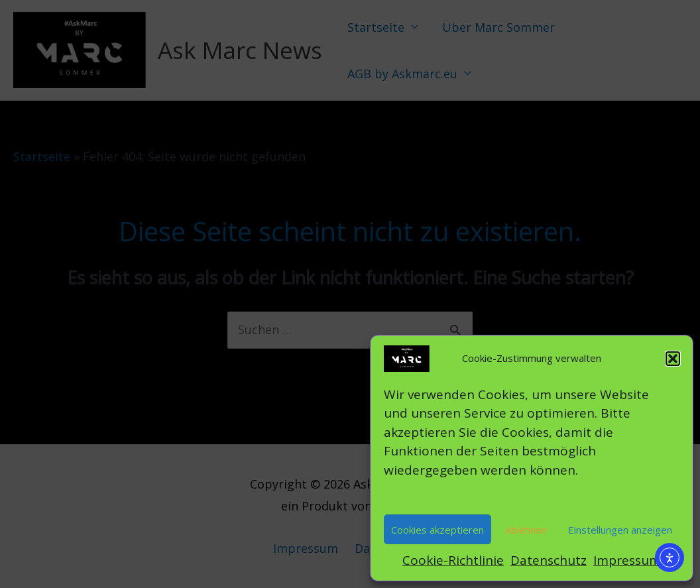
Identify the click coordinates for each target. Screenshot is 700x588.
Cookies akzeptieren (437, 530)
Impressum (627, 560)
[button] (673, 359)
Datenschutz (549, 560)
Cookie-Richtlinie (453, 560)
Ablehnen (526, 530)
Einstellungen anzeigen (620, 530)
